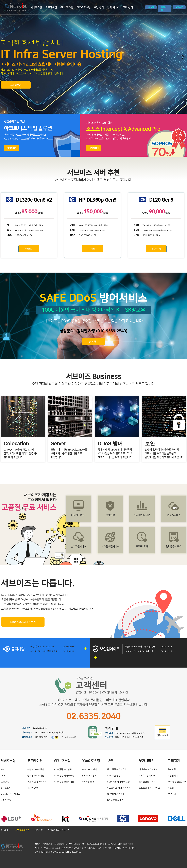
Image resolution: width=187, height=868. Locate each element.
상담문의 (172, 794)
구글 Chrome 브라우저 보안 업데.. (141, 646)
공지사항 (172, 769)
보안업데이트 (174, 775)
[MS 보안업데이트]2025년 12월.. (140, 651)
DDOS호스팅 (83, 7)
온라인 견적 (6, 800)
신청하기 (29, 249)
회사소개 (4, 830)
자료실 (171, 788)
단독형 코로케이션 (36, 775)
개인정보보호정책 (21, 830)
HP (2, 769)
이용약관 (39, 830)
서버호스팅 (36, 7)
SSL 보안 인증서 (115, 775)
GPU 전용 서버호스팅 (64, 775)
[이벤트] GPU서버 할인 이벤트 (44, 651)
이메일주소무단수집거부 (59, 830)
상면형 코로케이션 (36, 769)
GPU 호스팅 (67, 7)
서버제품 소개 (88, 782)
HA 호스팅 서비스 (147, 775)
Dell (3, 775)
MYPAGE (179, 7)
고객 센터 (128, 7)
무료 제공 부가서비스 (10, 794)
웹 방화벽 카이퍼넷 (116, 794)
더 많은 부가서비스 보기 (23, 622)
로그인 (151, 7)
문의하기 (93, 341)
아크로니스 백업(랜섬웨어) (119, 788)
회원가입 (164, 9)
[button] (88, 110)
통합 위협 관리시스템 (117, 769)
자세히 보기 (16, 85)
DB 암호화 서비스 (115, 800)
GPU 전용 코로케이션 (64, 782)
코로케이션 (51, 7)
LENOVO (5, 782)
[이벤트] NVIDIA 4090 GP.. (42, 646)
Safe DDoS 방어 (89, 769)
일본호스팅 (6, 788)
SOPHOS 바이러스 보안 (118, 782)
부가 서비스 (113, 7)
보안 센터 (99, 7)
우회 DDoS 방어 (89, 775)
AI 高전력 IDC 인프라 (64, 769)
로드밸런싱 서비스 (147, 782)
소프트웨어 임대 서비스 (150, 788)
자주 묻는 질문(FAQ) (177, 782)
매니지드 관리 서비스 (149, 769)
